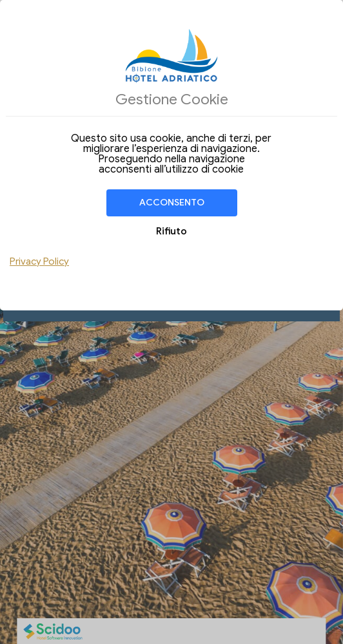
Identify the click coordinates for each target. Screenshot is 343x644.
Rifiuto (171, 231)
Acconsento (172, 203)
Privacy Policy (39, 261)
